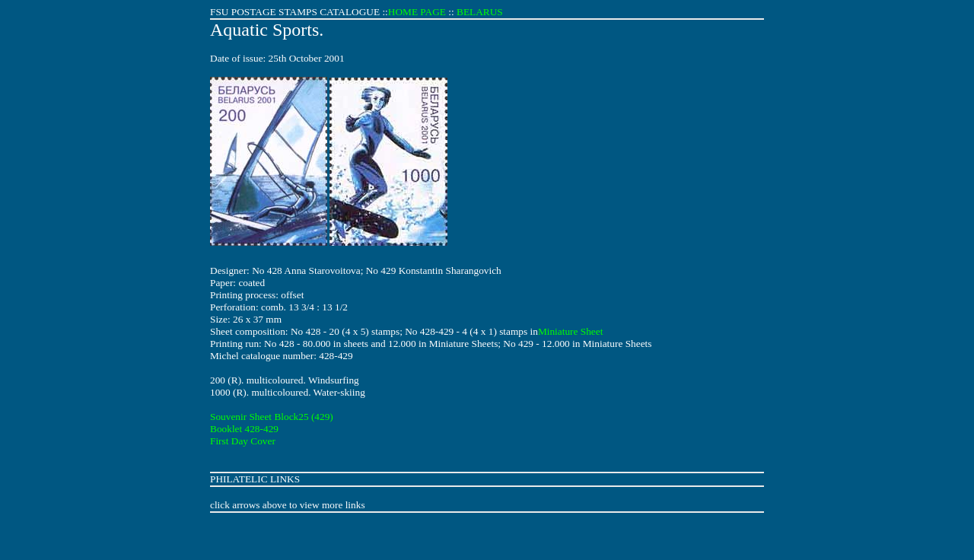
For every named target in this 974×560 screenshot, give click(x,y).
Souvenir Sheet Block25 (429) (272, 417)
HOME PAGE (417, 12)
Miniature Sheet (571, 331)
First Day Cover (243, 441)
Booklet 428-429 (244, 429)
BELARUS (480, 12)
